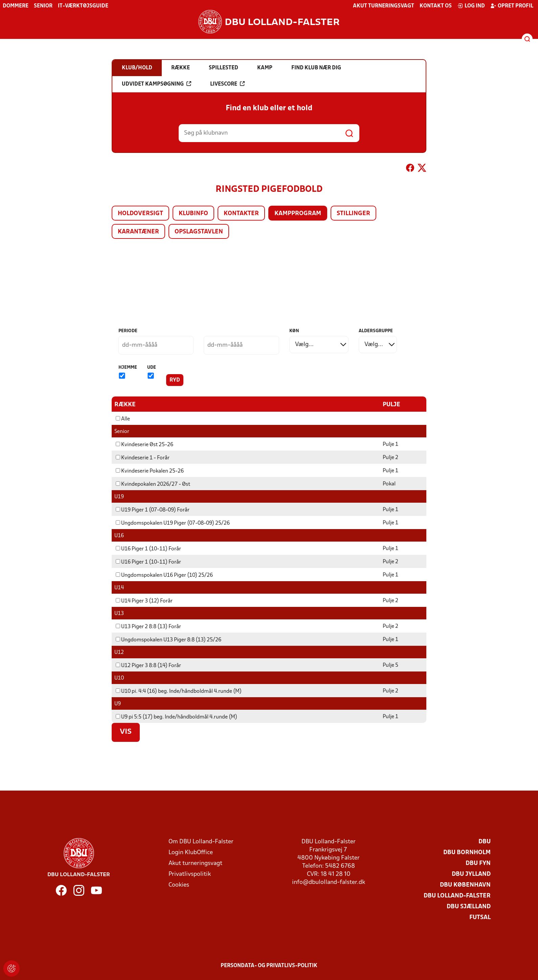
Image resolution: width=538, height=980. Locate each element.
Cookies (179, 885)
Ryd (175, 380)
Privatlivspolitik (190, 874)
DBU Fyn (478, 863)
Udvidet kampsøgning (156, 84)
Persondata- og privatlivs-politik (269, 965)
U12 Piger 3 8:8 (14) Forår (148, 665)
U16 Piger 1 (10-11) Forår (148, 549)
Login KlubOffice (191, 852)
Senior (43, 6)
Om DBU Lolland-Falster (201, 841)
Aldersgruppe (376, 331)
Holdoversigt (140, 214)
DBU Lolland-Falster (457, 896)
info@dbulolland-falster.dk (329, 882)
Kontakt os (436, 6)
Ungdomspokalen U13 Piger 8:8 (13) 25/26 (169, 640)
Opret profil (512, 6)
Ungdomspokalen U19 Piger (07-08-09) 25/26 (173, 523)
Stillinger (353, 214)
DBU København (465, 885)
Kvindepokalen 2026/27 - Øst (153, 484)
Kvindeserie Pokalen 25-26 (150, 471)
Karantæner (138, 232)
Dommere (16, 6)
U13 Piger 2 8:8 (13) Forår (148, 626)
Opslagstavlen (199, 232)
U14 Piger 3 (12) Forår (144, 601)
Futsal (480, 917)
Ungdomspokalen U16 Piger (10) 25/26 (164, 575)
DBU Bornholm (467, 852)
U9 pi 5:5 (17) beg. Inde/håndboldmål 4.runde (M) (176, 717)
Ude (152, 368)
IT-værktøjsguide (83, 6)
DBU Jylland (471, 874)
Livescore (227, 84)
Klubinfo (193, 214)
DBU (485, 841)
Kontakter (241, 214)
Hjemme (128, 368)
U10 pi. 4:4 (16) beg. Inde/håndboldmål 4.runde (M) (179, 691)
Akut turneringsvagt (384, 6)
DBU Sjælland (469, 906)
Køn (294, 331)
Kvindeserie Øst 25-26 (144, 445)
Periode (128, 331)
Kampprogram (298, 214)
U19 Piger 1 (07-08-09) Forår (153, 510)
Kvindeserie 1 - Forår (143, 458)
